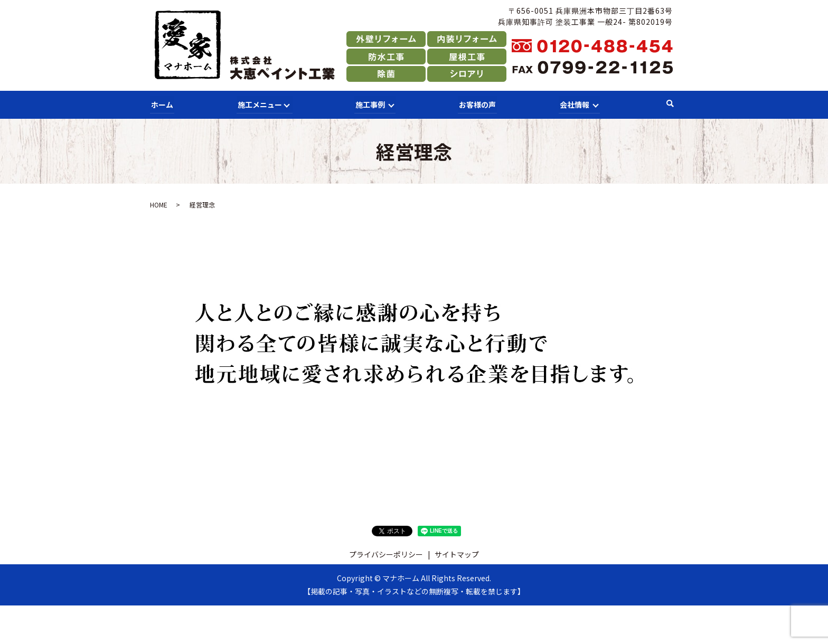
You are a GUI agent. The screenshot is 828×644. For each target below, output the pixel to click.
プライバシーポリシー (386, 553)
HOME (159, 203)
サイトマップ (457, 553)
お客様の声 (476, 103)
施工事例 (369, 103)
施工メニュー (258, 103)
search (670, 104)
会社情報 (573, 103)
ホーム (161, 103)
